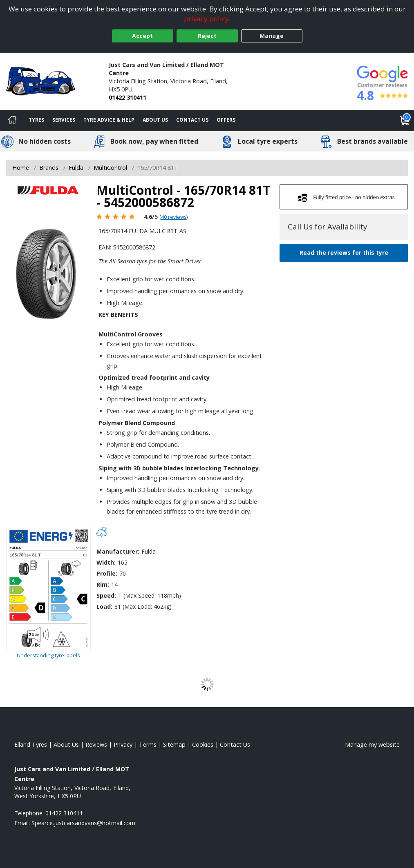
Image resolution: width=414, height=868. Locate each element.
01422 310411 (128, 97)
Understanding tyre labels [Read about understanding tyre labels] (48, 655)
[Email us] (83, 823)
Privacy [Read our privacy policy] (123, 744)
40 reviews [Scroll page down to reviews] (174, 217)
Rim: (103, 584)
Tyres (36, 120)
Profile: (107, 573)
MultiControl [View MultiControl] (110, 168)
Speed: (106, 595)
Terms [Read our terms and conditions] (148, 744)
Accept (142, 36)
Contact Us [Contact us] (192, 120)
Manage (272, 36)
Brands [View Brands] (49, 168)
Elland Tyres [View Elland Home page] (31, 744)
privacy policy (206, 19)
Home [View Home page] (21, 168)
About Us (155, 120)
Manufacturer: (118, 551)
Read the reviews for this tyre (344, 253)
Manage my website (372, 744)
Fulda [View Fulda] (76, 168)
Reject (207, 36)
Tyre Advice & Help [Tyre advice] (109, 120)
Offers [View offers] (226, 120)
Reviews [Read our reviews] (96, 744)
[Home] (12, 120)
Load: (104, 606)
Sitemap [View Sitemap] (174, 744)
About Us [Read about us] (66, 744)
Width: (106, 562)
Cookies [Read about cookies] (203, 744)
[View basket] (405, 120)
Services (64, 120)
